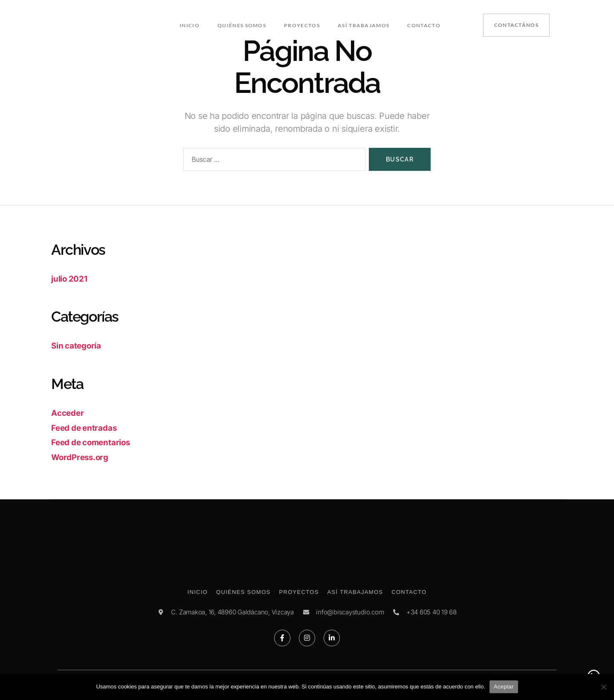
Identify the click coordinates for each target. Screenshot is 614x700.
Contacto (422, 24)
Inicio (191, 24)
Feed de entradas (88, 428)
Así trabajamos (363, 24)
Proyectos (302, 24)
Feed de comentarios (96, 442)
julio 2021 (72, 278)
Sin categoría (80, 345)
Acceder (70, 413)
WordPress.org (84, 457)
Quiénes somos (243, 24)
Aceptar (504, 687)
